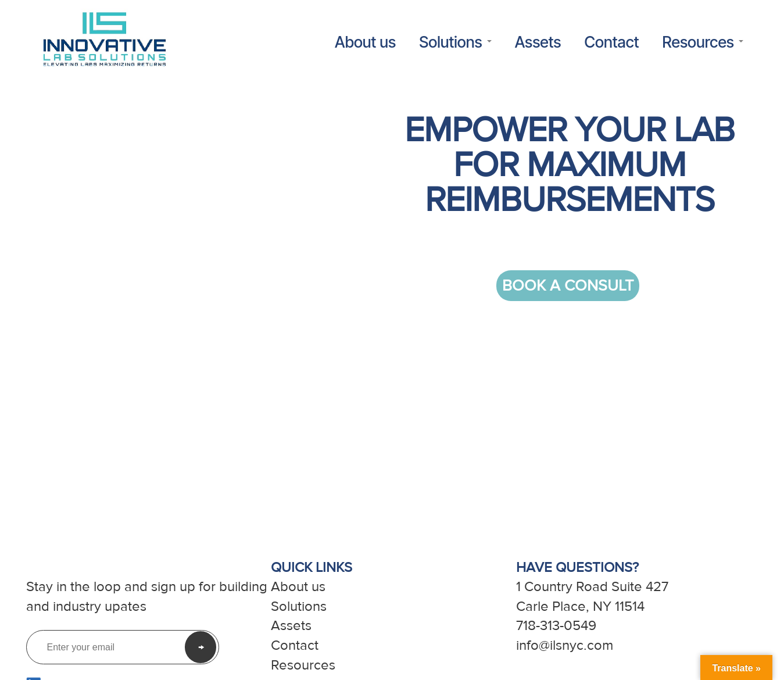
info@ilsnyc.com (565, 645)
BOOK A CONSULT (568, 286)
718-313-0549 (556, 626)
